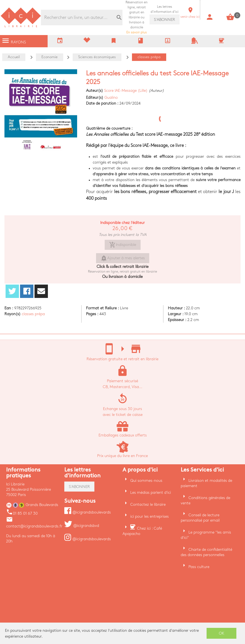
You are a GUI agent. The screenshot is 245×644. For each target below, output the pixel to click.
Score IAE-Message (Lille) (126, 91)
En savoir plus (137, 17)
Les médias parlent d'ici (151, 493)
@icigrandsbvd (82, 526)
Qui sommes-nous (146, 481)
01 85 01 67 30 (22, 513)
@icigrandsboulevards (88, 512)
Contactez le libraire (148, 504)
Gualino (111, 98)
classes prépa (33, 314)
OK (222, 633)
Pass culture (199, 567)
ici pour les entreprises (150, 516)
